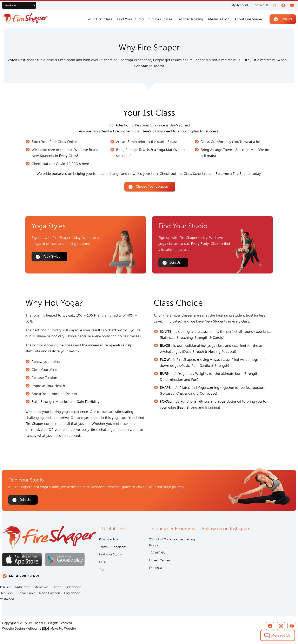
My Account (240, 5)
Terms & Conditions (113, 547)
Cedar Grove (26, 593)
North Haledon (50, 593)
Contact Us (260, 5)
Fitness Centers (160, 561)
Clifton (57, 587)
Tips (102, 570)
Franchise (156, 568)
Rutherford (23, 587)
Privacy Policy (108, 540)
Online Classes (160, 19)
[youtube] (292, 5)
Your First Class (100, 19)
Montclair (41, 587)
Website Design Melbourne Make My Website (38, 629)
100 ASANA (157, 553)
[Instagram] (274, 5)
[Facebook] (283, 5)
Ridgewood (73, 587)
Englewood (72, 593)
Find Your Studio (130, 19)
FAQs (103, 562)
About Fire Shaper (249, 19)
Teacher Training (190, 19)
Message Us (281, 635)
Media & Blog (219, 19)
